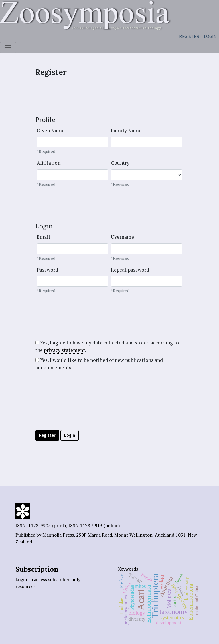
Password (47, 270)
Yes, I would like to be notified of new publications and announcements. (99, 364)
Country (120, 163)
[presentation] (79, 413)
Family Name (126, 130)
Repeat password (130, 270)
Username (122, 237)
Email (43, 237)
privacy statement (64, 350)
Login (210, 36)
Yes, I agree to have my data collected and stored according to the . (107, 346)
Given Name (51, 130)
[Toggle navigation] (8, 48)
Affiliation (49, 163)
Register (189, 36)
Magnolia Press (58, 535)
